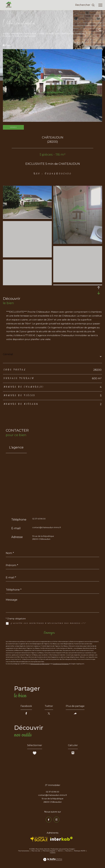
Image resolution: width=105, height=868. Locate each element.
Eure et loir (53, 34)
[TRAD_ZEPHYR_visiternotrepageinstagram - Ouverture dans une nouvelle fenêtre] (57, 820)
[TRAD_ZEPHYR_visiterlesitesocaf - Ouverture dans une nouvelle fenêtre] (39, 839)
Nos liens (69, 851)
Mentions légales (49, 851)
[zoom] (27, 218)
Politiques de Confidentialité (40, 664)
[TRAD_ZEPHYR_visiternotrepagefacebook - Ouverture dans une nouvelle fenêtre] (49, 820)
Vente (41, 34)
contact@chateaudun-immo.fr (47, 527)
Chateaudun (67, 34)
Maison (80, 34)
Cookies (53, 853)
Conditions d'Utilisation (61, 664)
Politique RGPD (80, 851)
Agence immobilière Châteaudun (20, 34)
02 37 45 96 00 (39, 519)
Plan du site (36, 851)
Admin (61, 851)
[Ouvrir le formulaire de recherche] (85, 5)
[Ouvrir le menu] (100, 5)
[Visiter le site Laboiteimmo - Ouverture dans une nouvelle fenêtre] (53, 858)
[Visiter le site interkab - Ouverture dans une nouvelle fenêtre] (61, 839)
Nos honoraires (24, 851)
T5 (87, 34)
